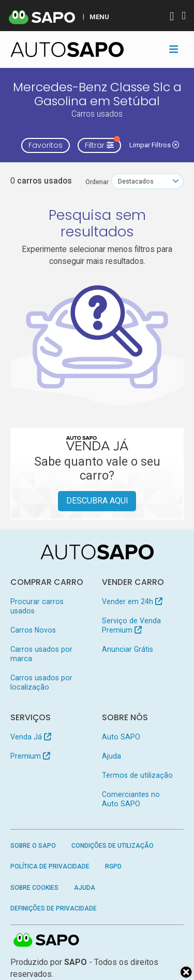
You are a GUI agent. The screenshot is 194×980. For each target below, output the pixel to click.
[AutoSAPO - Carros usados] (67, 50)
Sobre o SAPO (33, 846)
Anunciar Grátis (128, 649)
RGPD (113, 866)
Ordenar (97, 182)
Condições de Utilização (113, 846)
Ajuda (111, 756)
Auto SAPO (121, 737)
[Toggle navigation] (174, 49)
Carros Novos (33, 630)
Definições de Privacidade (54, 908)
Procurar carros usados (37, 606)
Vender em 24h (132, 601)
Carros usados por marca (41, 654)
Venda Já (31, 737)
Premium (30, 756)
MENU (99, 17)
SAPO (47, 941)
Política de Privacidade (50, 866)
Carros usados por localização (41, 682)
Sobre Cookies (34, 888)
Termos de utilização (137, 775)
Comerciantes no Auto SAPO (131, 799)
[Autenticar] (172, 17)
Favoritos (46, 145)
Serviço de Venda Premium (131, 625)
